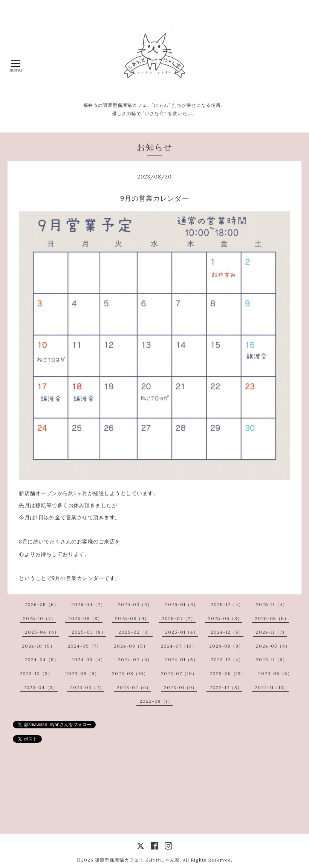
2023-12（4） (227, 659)
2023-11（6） (272, 659)
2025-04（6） (42, 632)
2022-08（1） (156, 701)
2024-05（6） (273, 646)
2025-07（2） (179, 618)
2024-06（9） (226, 646)
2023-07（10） (179, 673)
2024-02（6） (135, 659)
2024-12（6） (227, 632)
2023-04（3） (41, 687)
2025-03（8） (89, 632)
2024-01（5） (182, 659)
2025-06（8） (225, 618)
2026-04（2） (88, 604)
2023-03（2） (87, 687)
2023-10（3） (36, 673)
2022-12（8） (226, 687)
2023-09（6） (82, 673)
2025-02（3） (135, 632)
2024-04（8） (42, 659)
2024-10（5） (38, 646)
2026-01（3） (182, 604)
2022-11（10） (272, 687)
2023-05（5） (275, 673)
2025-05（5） (272, 618)
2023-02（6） (134, 687)
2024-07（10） (179, 646)
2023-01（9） (181, 687)
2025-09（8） (85, 618)
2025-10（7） (39, 618)
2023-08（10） (130, 673)
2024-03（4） (88, 659)
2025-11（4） (272, 604)
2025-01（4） (182, 632)
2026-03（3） (135, 604)
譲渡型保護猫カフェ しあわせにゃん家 (137, 860)
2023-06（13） (228, 673)
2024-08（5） (131, 646)
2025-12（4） (227, 604)
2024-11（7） (272, 632)
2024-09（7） (84, 646)
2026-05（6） (42, 604)
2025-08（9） (132, 618)
